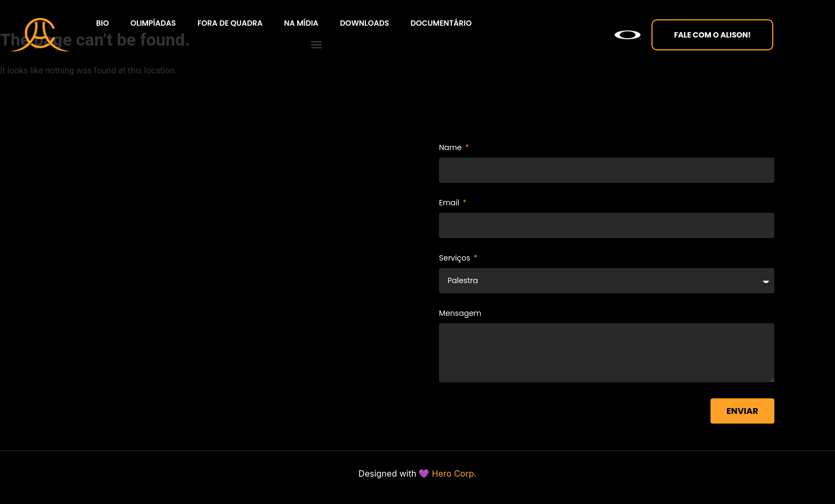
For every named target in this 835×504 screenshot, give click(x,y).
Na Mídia (301, 23)
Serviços (456, 259)
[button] (316, 44)
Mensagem (460, 314)
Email (450, 203)
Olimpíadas (153, 23)
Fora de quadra (230, 23)
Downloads (364, 23)
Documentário (441, 23)
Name (451, 148)
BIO (102, 23)
